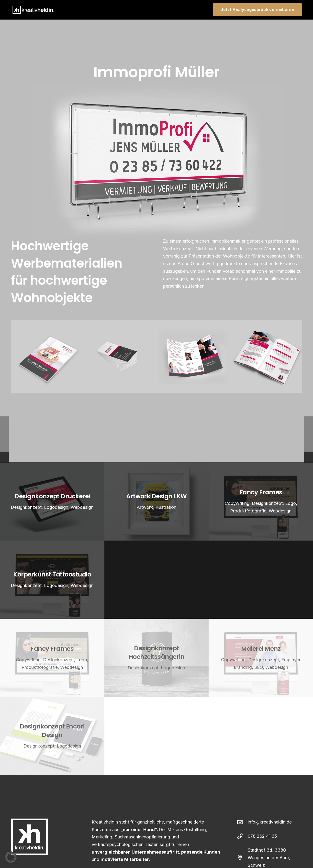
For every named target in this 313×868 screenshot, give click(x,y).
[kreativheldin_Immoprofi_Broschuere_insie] (266, 356)
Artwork (145, 507)
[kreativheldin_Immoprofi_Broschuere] (47, 356)
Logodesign (56, 507)
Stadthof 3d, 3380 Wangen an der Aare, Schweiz (269, 857)
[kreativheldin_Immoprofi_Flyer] (193, 356)
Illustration (166, 507)
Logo (291, 503)
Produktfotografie (248, 511)
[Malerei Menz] (261, 658)
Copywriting (237, 503)
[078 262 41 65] (242, 836)
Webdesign (82, 507)
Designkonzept (26, 507)
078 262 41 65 (262, 836)
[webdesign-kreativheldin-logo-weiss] (33, 10)
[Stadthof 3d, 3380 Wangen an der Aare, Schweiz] (242, 858)
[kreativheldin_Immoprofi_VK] (120, 356)
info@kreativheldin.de (270, 822)
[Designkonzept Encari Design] (52, 736)
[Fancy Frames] (52, 658)
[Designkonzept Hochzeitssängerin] (157, 658)
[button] (11, 857)
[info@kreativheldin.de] (242, 822)
